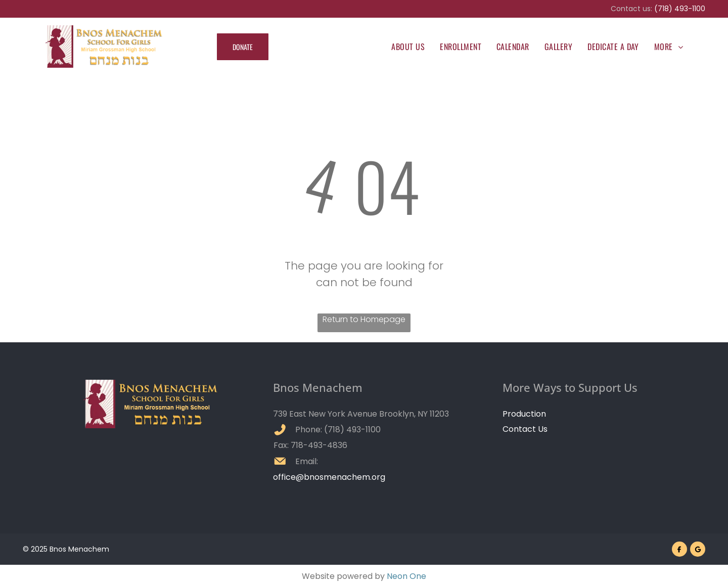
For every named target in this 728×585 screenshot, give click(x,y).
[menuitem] (408, 47)
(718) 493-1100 (680, 9)
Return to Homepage (364, 319)
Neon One (406, 576)
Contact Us (525, 429)
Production (524, 414)
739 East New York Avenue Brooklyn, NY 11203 (361, 414)
